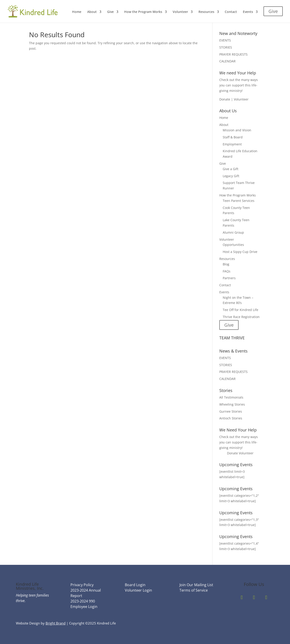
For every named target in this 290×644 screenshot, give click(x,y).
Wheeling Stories (232, 404)
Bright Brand (56, 623)
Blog (226, 264)
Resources (206, 12)
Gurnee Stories (231, 411)
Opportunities (233, 245)
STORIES (226, 47)
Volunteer (180, 12)
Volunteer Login (138, 590)
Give (110, 12)
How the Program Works (143, 12)
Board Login (135, 585)
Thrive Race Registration (241, 317)
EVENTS (225, 40)
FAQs (227, 271)
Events (248, 12)
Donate (232, 453)
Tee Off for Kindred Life (240, 310)
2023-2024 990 (83, 601)
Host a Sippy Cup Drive (240, 252)
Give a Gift (231, 169)
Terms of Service (194, 590)
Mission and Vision (237, 130)
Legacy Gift (231, 176)
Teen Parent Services (239, 201)
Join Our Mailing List (196, 585)
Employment (232, 144)
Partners (229, 278)
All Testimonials (231, 397)
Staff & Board (233, 137)
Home (77, 12)
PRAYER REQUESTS (233, 54)
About (92, 12)
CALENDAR (227, 61)
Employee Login (84, 607)
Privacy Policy (82, 585)
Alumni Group (233, 232)
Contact (231, 12)
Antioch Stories (231, 418)
